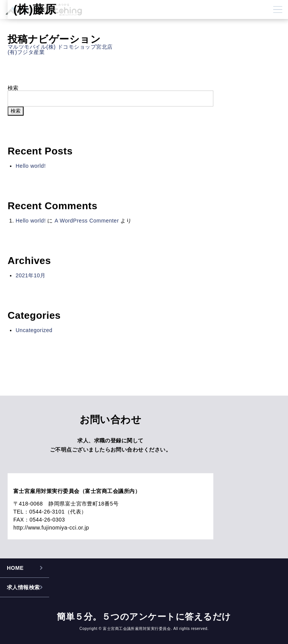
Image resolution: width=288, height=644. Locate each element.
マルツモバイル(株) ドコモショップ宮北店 (60, 47)
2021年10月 (31, 275)
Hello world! (31, 166)
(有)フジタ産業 (26, 52)
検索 (13, 88)
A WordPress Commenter (87, 221)
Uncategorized (34, 330)
